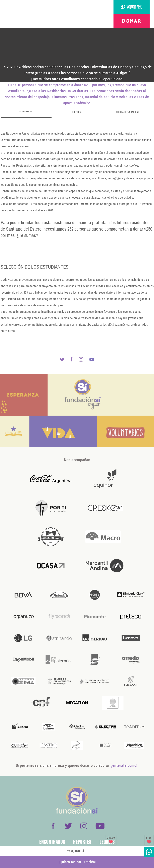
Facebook (53, 826)
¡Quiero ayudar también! (77, 862)
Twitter (68, 826)
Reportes (82, 842)
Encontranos (52, 842)
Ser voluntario (132, 7)
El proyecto (26, 112)
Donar (131, 21)
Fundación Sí (21, 14)
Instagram (84, 826)
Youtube (100, 826)
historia (77, 112)
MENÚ (76, 14)
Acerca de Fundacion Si (128, 112)
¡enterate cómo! (124, 765)
